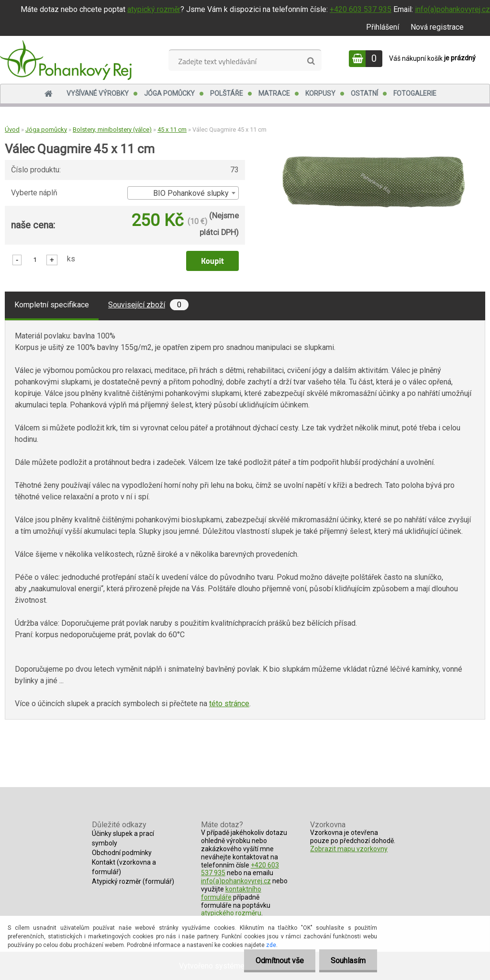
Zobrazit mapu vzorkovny (349, 849)
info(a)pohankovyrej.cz (452, 9)
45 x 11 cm (172, 130)
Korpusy (320, 93)
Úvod (12, 130)
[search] (311, 61)
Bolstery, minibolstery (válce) (112, 130)
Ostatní (364, 93)
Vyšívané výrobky (98, 93)
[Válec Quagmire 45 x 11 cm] (374, 159)
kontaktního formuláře (231, 893)
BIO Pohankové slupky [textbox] (191, 193)
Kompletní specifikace (52, 305)
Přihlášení (383, 27)
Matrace (274, 93)
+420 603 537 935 (361, 9)
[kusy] (35, 259)
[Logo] (66, 60)
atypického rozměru (231, 913)
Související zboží (148, 305)
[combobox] (183, 193)
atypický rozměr (154, 9)
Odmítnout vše (278, 961)
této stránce (229, 704)
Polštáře (227, 93)
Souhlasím (348, 961)
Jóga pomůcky (169, 93)
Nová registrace (437, 27)
